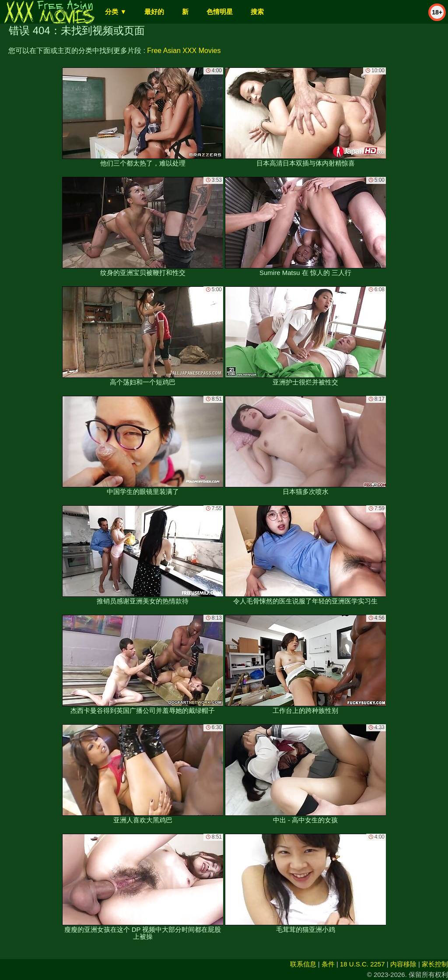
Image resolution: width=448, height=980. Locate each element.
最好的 (154, 12)
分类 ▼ (116, 12)
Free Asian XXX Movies (184, 51)
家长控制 (435, 964)
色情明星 (220, 12)
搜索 (257, 12)
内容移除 (403, 964)
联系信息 (303, 964)
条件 (328, 964)
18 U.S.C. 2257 (362, 964)
